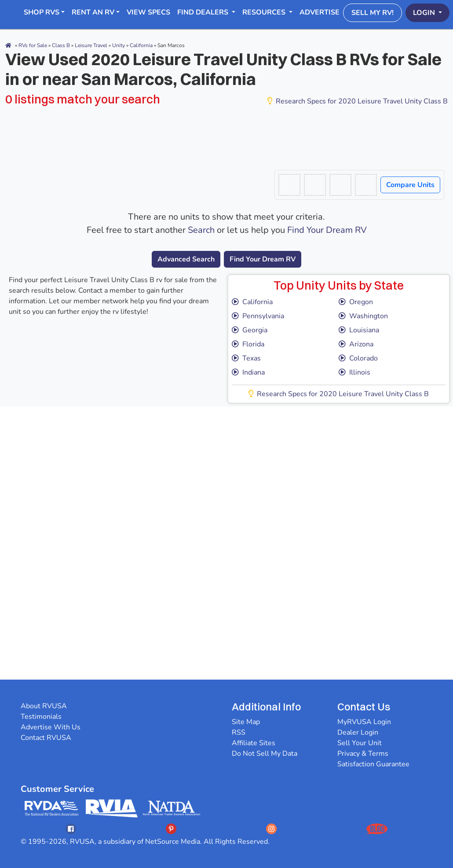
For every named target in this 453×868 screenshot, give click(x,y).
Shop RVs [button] (42, 12)
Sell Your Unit (360, 743)
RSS (239, 732)
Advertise (320, 12)
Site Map (246, 722)
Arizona (356, 344)
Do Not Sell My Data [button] (265, 754)
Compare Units (410, 185)
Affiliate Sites (254, 743)
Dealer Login (358, 732)
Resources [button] (265, 12)
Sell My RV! (373, 13)
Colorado (358, 358)
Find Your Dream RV (327, 230)
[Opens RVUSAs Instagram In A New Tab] (271, 829)
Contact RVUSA (46, 738)
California (252, 302)
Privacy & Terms (363, 754)
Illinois (354, 372)
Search (201, 230)
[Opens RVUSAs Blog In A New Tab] (377, 829)
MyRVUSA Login (364, 722)
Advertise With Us (51, 727)
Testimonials (41, 717)
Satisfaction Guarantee (373, 764)
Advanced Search (186, 259)
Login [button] (425, 13)
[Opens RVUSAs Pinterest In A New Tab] (171, 829)
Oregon (356, 302)
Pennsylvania (258, 316)
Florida (248, 344)
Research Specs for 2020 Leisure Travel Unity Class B (358, 101)
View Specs (148, 12)
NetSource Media (173, 842)
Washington (363, 316)
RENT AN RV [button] (93, 12)
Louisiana (359, 330)
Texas (246, 358)
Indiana (248, 372)
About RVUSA (44, 706)
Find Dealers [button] (204, 12)
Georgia (250, 330)
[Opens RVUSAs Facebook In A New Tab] (71, 829)
